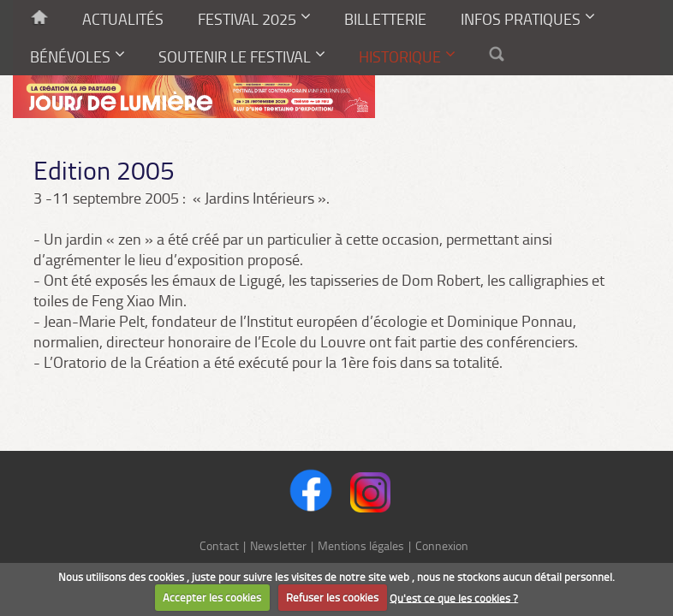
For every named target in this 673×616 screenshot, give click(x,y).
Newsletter (278, 545)
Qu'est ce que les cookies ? (454, 597)
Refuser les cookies (332, 597)
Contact (219, 545)
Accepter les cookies (212, 597)
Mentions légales (361, 545)
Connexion (442, 545)
